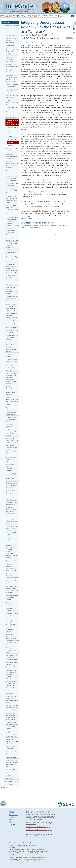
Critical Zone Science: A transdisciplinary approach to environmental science (12, 324)
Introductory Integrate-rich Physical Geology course (12, 521)
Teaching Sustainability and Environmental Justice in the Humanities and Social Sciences (12, 674)
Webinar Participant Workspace (11, 774)
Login (64, 1)
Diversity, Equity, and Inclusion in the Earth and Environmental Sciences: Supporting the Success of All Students (12, 365)
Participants (58, 15)
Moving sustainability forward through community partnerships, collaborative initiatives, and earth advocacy (12, 551)
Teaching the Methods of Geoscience (12, 185)
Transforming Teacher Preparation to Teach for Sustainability (12, 708)
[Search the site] (65, 16)
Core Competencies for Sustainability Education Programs (12, 316)
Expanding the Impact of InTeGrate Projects (12, 91)
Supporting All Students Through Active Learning (12, 598)
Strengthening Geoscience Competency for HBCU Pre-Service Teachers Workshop (12, 50)
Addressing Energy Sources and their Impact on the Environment (11, 232)
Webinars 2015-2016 (11, 757)
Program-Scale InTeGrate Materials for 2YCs (12, 102)
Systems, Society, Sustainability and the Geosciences (12, 191)
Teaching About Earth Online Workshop (12, 71)
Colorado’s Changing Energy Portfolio (12, 86)
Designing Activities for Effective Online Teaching (12, 338)
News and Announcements (12, 781)
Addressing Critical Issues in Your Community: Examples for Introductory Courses (12, 210)
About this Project (9, 778)
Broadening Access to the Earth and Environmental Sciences (37, 15)
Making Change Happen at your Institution (10, 540)
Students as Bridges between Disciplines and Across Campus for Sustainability (12, 589)
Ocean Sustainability (12, 561)
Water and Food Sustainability (10, 748)
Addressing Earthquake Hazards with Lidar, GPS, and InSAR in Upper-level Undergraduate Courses (12, 221)
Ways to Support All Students (11, 753)
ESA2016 (8, 405)
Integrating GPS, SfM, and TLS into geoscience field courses (12, 477)
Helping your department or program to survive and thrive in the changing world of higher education (12, 430)
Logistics (10, 146)
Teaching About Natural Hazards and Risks (12, 650)
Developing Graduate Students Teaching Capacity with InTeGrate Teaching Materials (12, 347)
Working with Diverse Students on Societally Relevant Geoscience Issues (12, 763)
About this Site (13, 815)
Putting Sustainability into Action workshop (12, 66)
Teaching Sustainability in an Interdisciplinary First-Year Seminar (12, 40)
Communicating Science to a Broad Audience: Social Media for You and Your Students (12, 280)
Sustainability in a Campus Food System (12, 609)
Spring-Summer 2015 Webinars (12, 582)
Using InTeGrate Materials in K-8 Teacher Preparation (12, 741)
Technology (9, 693)
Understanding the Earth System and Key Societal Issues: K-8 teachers (12, 726)
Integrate (3, 15)
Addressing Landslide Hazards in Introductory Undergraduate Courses (12, 246)
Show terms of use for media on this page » (39, 830)
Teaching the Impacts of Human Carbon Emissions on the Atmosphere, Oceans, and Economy (12, 686)
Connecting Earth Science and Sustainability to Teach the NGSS (12, 290)
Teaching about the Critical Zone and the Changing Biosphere (12, 657)
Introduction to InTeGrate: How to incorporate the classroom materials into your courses (12, 512)
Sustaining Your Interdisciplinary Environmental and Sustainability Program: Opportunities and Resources (12, 640)
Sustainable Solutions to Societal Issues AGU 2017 (12, 615)
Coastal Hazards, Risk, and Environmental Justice (12, 110)
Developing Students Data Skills (12, 355)
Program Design (9, 29)
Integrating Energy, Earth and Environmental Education (11, 468)
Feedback (12, 824)
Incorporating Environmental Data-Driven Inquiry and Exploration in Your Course (12, 450)
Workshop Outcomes (10, 132)
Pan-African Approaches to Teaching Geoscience (12, 59)
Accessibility (13, 817)
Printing (11, 820)
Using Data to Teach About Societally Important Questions (12, 734)
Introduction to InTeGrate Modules (11, 116)
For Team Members (10, 784)
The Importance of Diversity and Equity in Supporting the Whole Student (12, 699)
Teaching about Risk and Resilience (12, 150)
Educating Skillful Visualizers (11, 393)
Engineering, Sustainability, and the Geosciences (12, 156)
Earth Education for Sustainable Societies (12, 388)
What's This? (12, 847)
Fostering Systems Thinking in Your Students (11, 419)
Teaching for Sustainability (12, 26)
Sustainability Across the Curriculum (12, 604)
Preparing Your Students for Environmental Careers (12, 576)
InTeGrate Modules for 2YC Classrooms (12, 96)
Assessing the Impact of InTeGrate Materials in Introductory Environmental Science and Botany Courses (12, 268)
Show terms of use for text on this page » (38, 827)
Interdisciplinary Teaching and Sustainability (10, 493)
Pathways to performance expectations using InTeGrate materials (11, 567)
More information (30, 833)
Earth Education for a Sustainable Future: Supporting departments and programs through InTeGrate (12, 378)
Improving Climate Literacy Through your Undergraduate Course (12, 440)
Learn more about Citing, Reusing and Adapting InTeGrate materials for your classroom (40, 835)
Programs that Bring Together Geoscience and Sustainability (12, 178)
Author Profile (70, 38)
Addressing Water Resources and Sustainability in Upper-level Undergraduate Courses (12, 257)
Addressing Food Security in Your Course (12, 239)
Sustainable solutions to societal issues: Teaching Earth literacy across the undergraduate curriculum (12, 626)
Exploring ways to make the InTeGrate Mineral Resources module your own (11, 411)
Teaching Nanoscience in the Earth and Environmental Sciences (12, 665)
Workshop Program (13, 139)
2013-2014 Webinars (11, 770)
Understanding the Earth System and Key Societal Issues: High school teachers (12, 716)
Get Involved (8, 32)
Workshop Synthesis (13, 128)
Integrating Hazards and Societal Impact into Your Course (11, 485)
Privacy (11, 822)
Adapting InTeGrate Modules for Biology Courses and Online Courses (11, 199)
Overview (10, 136)
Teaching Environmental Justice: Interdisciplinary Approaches (12, 165)
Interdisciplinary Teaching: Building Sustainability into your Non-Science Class (12, 501)
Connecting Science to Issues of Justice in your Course (12, 299)
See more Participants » (63, 235)
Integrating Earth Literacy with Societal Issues (12, 459)
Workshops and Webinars (13, 15)
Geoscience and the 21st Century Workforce (12, 172)
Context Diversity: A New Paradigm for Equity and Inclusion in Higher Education (12, 307)
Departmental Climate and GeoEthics (12, 331)
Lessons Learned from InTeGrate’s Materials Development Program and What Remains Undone (12, 530)
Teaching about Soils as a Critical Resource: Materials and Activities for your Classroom (12, 78)
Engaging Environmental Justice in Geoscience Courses (12, 399)
